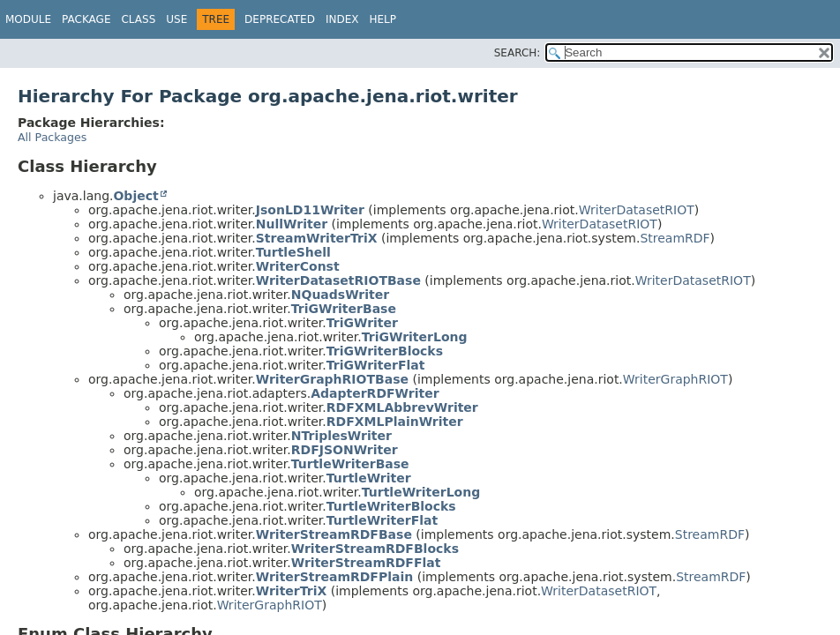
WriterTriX (292, 591)
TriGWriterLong (415, 337)
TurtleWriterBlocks (391, 506)
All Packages (52, 137)
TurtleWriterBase (350, 464)
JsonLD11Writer (310, 210)
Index (342, 19)
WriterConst (298, 266)
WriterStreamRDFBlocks (375, 549)
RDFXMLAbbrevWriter (402, 407)
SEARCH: (517, 53)
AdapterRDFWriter (375, 393)
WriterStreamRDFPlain (334, 577)
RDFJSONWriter (345, 450)
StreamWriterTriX (317, 238)
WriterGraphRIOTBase (332, 379)
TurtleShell (293, 252)
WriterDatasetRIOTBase (338, 280)
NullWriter (292, 224)
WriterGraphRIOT (675, 379)
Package (86, 19)
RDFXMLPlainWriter (395, 422)
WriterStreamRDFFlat (366, 563)
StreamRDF (675, 238)
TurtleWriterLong (421, 492)
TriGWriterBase (344, 309)
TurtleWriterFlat (382, 520)
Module (28, 19)
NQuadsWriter (340, 295)
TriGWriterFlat (376, 365)
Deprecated (280, 19)
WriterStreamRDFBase (334, 534)
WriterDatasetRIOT (637, 210)
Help (382, 19)
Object (135, 196)
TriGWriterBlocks (385, 351)
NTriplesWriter (341, 436)
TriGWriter (362, 323)
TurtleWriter (369, 478)
